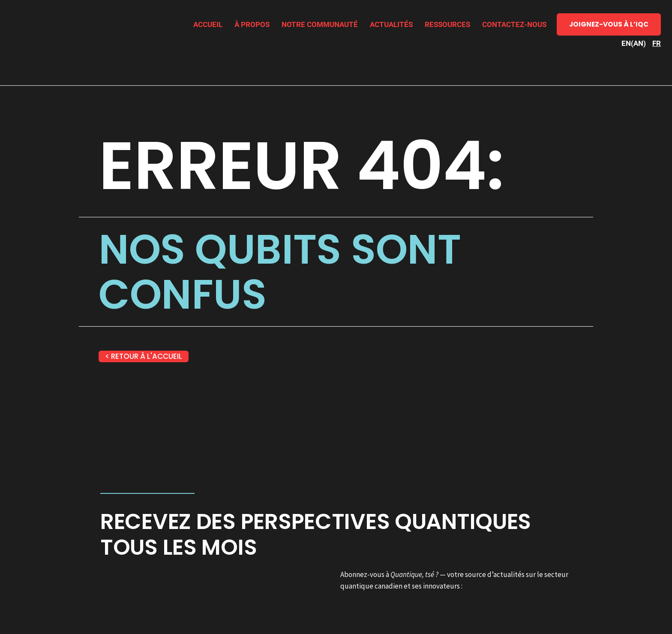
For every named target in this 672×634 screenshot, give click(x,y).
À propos (252, 24)
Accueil (208, 24)
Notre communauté (320, 24)
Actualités (391, 24)
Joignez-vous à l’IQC (609, 24)
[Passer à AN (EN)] (634, 43)
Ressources (447, 24)
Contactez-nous (514, 24)
